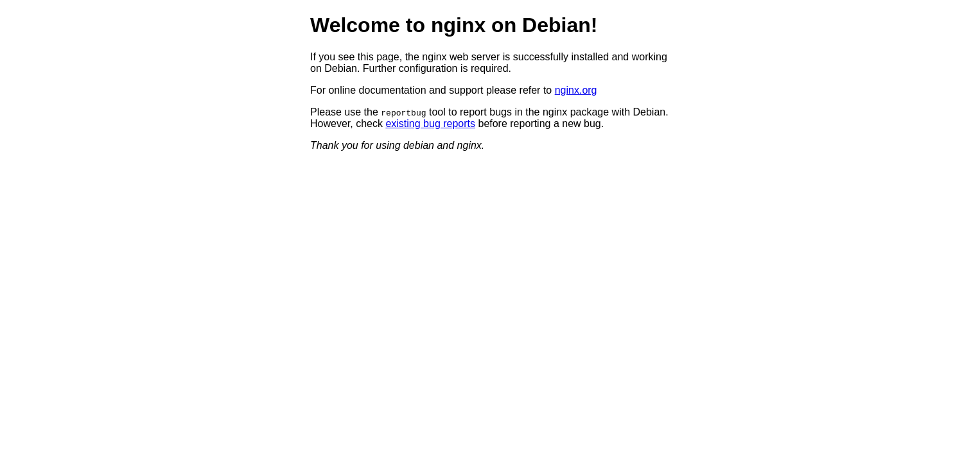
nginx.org (576, 90)
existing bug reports (430, 124)
